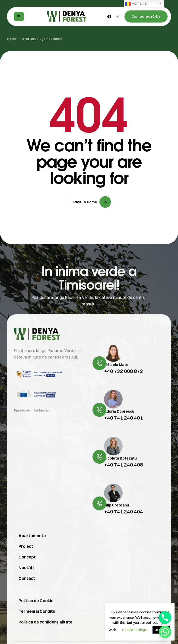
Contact (27, 588)
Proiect (26, 556)
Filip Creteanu (116, 514)
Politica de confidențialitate (46, 632)
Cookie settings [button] (134, 630)
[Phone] (165, 618)
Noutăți (26, 577)
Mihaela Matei (117, 374)
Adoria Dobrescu (119, 421)
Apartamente (32, 545)
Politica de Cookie (36, 610)
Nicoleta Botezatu (120, 468)
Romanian (137, 4)
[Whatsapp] (165, 632)
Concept (27, 567)
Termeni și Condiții (37, 621)
